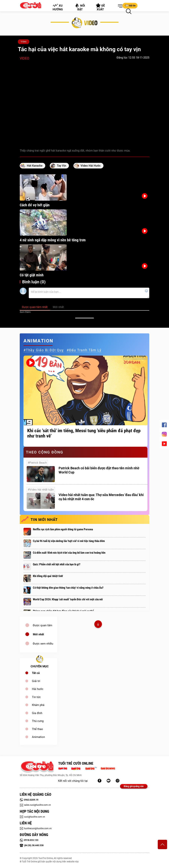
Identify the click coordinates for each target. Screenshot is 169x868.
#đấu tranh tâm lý (84, 350)
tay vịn (61, 166)
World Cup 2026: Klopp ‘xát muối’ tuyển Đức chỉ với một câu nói (68, 599)
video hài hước (91, 166)
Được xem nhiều (43, 644)
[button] (119, 6)
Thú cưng (38, 721)
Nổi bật (80, 7)
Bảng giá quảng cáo (134, 786)
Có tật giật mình (32, 275)
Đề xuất (100, 7)
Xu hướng (58, 7)
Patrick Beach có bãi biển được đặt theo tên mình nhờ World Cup (99, 470)
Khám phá (38, 705)
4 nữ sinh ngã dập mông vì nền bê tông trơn (53, 240)
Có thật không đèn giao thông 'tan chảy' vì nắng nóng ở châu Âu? (68, 588)
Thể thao (37, 729)
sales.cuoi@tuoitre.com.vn (35, 805)
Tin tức (36, 697)
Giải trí (36, 681)
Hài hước (38, 689)
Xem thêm (25, 312)
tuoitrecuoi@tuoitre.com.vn (36, 828)
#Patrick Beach (37, 463)
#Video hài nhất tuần (41, 490)
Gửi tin (130, 5)
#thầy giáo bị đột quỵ (44, 350)
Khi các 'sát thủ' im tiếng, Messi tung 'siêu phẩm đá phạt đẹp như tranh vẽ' (84, 433)
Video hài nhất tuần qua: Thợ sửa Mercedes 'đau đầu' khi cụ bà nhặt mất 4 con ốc (101, 497)
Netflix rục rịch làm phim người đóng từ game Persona (63, 529)
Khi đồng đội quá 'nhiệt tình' (48, 576)
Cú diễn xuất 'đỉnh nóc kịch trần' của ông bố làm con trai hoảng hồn (69, 553)
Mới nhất (38, 634)
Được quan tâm (43, 625)
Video (24, 42)
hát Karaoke (35, 166)
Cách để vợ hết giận (35, 205)
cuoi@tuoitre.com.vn (32, 817)
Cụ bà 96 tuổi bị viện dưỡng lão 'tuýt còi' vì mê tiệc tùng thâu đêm (69, 541)
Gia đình (37, 713)
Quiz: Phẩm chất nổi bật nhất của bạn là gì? (57, 564)
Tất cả (36, 673)
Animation (38, 737)
